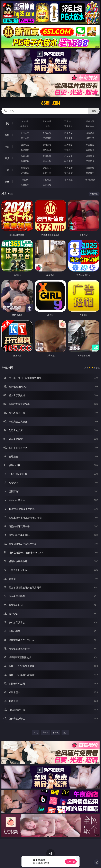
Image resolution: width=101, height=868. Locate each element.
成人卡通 (68, 145)
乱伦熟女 (68, 150)
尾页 (65, 732)
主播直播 (68, 138)
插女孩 (25, 180)
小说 (7, 170)
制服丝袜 (25, 150)
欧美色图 (68, 156)
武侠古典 (90, 168)
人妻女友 (68, 168)
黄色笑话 (68, 173)
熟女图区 (68, 161)
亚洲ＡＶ (25, 133)
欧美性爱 (90, 145)
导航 (7, 182)
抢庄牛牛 (90, 126)
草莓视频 (68, 180)
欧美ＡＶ (68, 133)
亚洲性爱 (25, 145)
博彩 (7, 123)
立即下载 (71, 862)
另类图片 (90, 161)
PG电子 (25, 121)
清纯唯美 (47, 161)
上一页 (45, 732)
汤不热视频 (90, 180)
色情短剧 (47, 185)
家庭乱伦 (47, 168)
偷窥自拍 (25, 156)
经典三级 (47, 150)
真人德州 (47, 121)
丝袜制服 (47, 138)
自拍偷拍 (47, 133)
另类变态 (90, 150)
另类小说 (47, 173)
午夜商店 (47, 180)
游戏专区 (90, 121)
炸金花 (47, 126)
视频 (7, 135)
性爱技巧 (90, 173)
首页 (36, 732)
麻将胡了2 (25, 126)
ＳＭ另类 (90, 138)
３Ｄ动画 (90, 133)
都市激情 (25, 168)
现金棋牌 (68, 126)
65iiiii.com (50, 103)
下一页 (56, 732)
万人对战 (68, 121)
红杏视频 (25, 185)
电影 (7, 147)
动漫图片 (90, 156)
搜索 (94, 111)
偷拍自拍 (47, 145)
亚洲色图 (47, 156)
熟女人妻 (25, 138)
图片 (7, 158)
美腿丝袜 (25, 161)
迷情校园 (25, 173)
